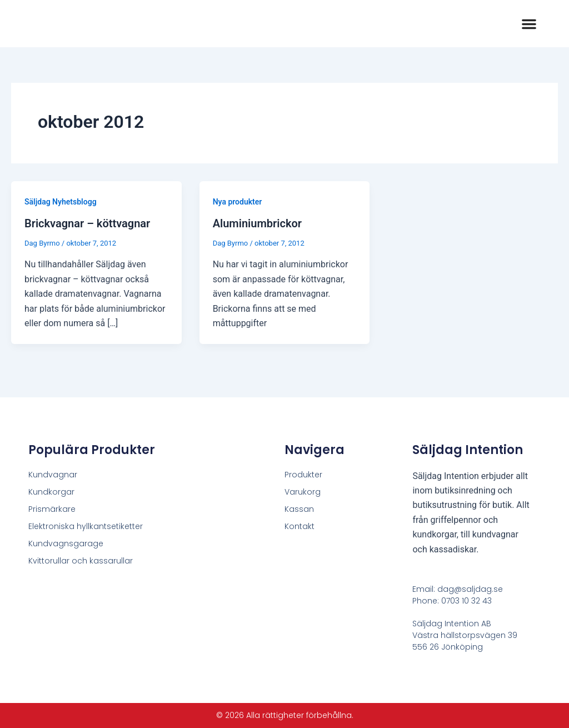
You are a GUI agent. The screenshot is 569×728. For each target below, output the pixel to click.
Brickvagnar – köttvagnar (87, 223)
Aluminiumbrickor (257, 223)
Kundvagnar (53, 475)
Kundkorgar (51, 492)
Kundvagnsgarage (66, 543)
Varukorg (303, 492)
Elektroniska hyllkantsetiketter (86, 526)
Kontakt (300, 526)
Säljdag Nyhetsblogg (61, 202)
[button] (529, 24)
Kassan (299, 509)
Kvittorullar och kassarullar (81, 561)
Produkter (303, 475)
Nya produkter (238, 202)
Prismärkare (52, 509)
